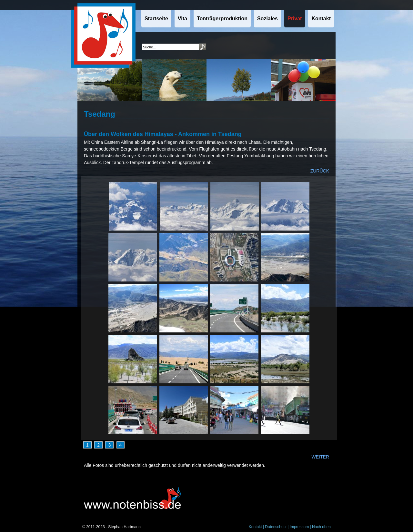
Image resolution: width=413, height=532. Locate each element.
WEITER (320, 457)
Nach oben (321, 527)
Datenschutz (276, 527)
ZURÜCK (320, 171)
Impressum (299, 527)
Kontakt (255, 527)
